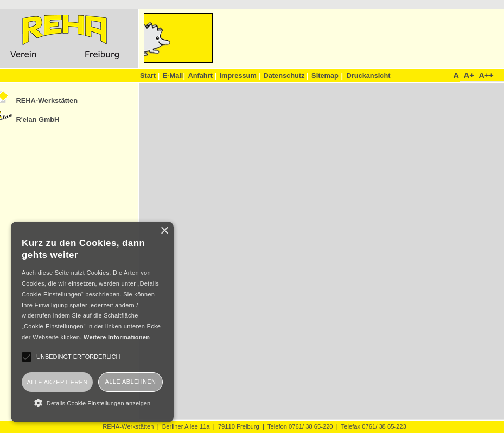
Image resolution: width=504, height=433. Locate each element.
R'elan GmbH (38, 119)
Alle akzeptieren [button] (57, 382)
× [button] (164, 231)
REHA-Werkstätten (47, 101)
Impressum (240, 76)
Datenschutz (286, 76)
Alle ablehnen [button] (131, 382)
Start (150, 76)
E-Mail (174, 76)
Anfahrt (202, 76)
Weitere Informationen (117, 337)
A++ (486, 75)
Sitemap (325, 76)
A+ (469, 75)
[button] (92, 403)
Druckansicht (368, 76)
